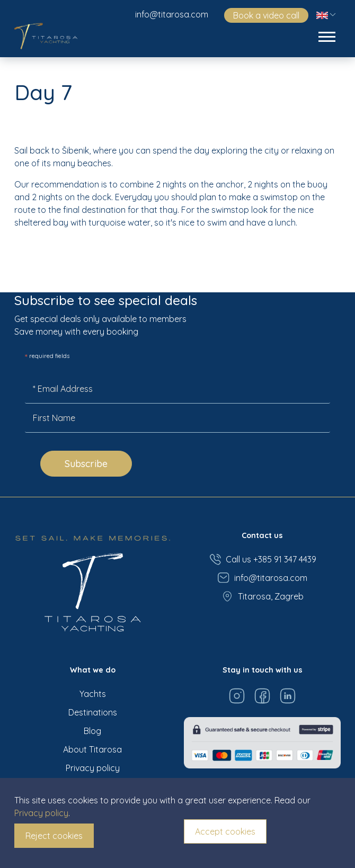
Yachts (93, 694)
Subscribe (86, 464)
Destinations (93, 712)
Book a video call (266, 15)
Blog (92, 731)
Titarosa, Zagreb (262, 596)
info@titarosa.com (172, 14)
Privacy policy (93, 768)
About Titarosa (92, 749)
